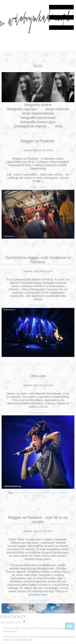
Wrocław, (38, 496)
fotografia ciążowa (22, 109)
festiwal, (42, 493)
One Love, (20, 493)
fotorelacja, (53, 493)
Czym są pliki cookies (13, 622)
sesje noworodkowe (38, 113)
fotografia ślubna (38, 105)
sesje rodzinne (57, 109)
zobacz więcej (38, 187)
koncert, (64, 493)
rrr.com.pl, (32, 493)
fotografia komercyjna (38, 122)
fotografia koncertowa (38, 118)
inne (59, 126)
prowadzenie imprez (30, 126)
